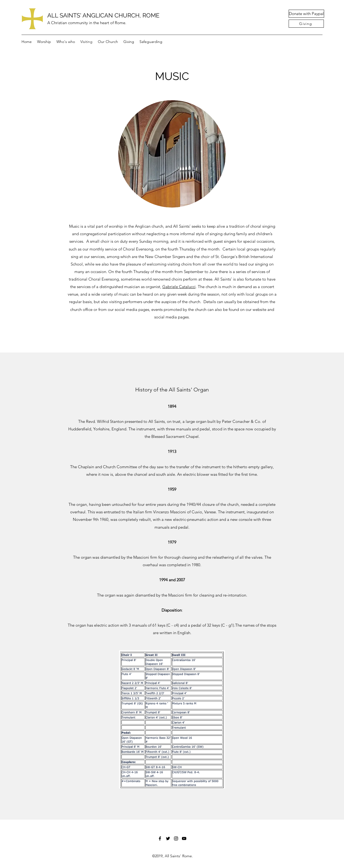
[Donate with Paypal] (306, 14)
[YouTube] (184, 838)
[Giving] (306, 24)
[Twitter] (168, 838)
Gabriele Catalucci (179, 287)
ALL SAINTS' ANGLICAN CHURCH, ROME (103, 15)
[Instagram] (176, 838)
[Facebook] (160, 838)
